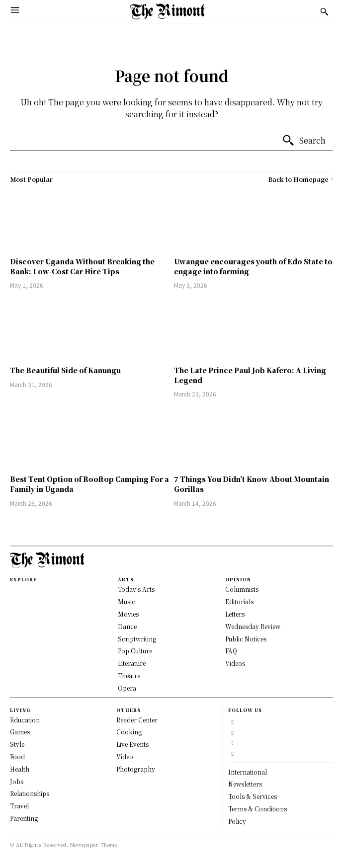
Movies (128, 614)
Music (127, 601)
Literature (132, 663)
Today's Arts (136, 589)
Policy (237, 821)
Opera (127, 688)
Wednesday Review (253, 626)
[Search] (304, 141)
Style (17, 744)
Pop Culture (135, 651)
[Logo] (168, 11)
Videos (235, 663)
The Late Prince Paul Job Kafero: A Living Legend (250, 375)
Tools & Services (253, 796)
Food (17, 756)
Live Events (132, 744)
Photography (136, 769)
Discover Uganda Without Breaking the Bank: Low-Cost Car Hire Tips (82, 266)
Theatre (129, 675)
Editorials (239, 601)
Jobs (17, 781)
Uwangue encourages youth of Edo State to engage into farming (253, 266)
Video (125, 756)
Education (25, 720)
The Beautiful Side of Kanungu (65, 370)
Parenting (24, 818)
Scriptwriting (137, 639)
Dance (127, 626)
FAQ (231, 651)
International (248, 772)
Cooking (129, 732)
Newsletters (245, 784)
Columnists (242, 589)
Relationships (30, 793)
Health (20, 769)
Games (20, 732)
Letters (235, 614)
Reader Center (137, 720)
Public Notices (246, 639)
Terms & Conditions (257, 809)
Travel (19, 806)
